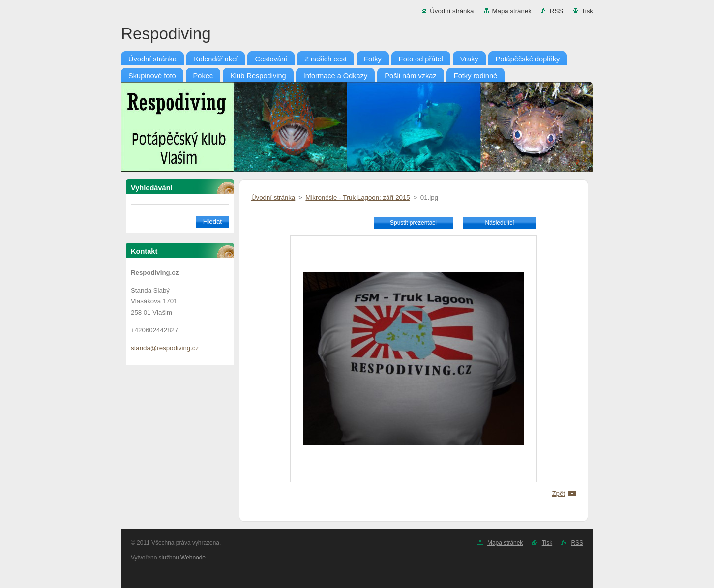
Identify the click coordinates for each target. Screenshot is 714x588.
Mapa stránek (512, 11)
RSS (556, 11)
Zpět (558, 493)
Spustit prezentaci (413, 223)
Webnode (193, 558)
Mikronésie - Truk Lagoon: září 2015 (357, 197)
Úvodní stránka (452, 11)
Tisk (587, 11)
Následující (499, 223)
